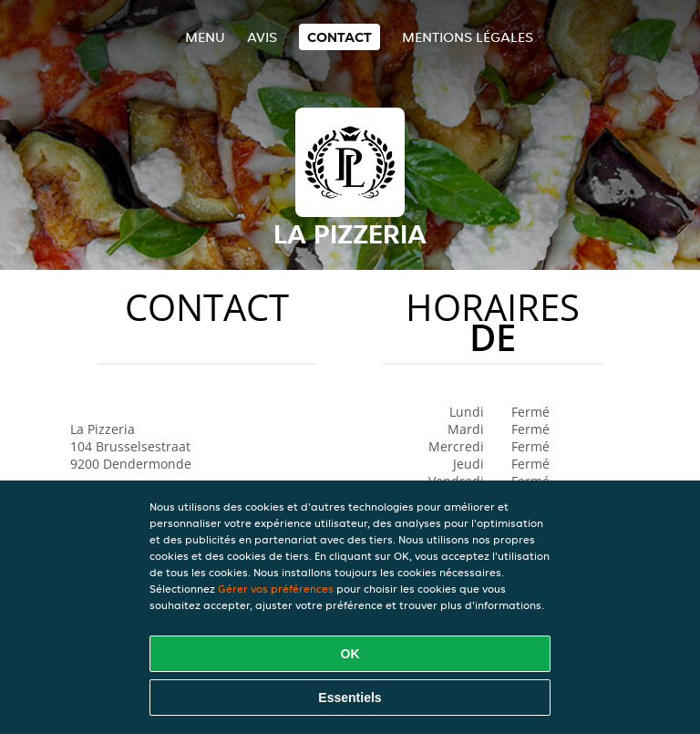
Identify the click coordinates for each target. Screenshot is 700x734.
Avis (262, 37)
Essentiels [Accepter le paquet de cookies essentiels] (350, 698)
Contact (340, 37)
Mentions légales (468, 37)
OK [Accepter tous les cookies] (350, 654)
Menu (205, 37)
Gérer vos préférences (276, 589)
